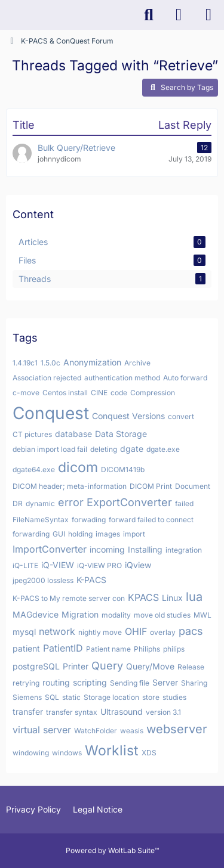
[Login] (179, 15)
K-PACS (91, 580)
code (119, 393)
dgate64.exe (34, 469)
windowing (31, 753)
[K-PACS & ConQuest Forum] (6, 15)
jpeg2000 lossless (43, 580)
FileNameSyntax (41, 520)
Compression (153, 393)
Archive (137, 363)
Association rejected (47, 378)
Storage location (111, 697)
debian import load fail (50, 449)
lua (194, 597)
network (57, 631)
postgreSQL (36, 666)
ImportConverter (50, 549)
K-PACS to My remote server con (69, 598)
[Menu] (208, 15)
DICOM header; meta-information (70, 486)
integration (184, 550)
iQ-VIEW (58, 565)
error (71, 502)
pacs (191, 631)
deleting (104, 449)
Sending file (130, 683)
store (151, 697)
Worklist (112, 751)
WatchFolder (96, 731)
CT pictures (32, 434)
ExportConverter (129, 502)
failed (184, 503)
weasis (132, 731)
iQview (138, 565)
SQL (52, 697)
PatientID (63, 648)
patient (26, 648)
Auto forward (185, 378)
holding (80, 534)
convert (181, 416)
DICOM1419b (123, 469)
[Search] (149, 15)
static (71, 697)
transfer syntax (72, 712)
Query (107, 666)
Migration (80, 614)
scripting (90, 682)
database (73, 434)
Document (193, 486)
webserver (177, 729)
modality (116, 615)
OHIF (136, 631)
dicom (78, 467)
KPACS (143, 597)
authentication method (122, 378)
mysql (24, 632)
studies (174, 697)
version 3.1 (163, 712)
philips (174, 649)
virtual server (42, 730)
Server (165, 682)
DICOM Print (151, 486)
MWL (202, 615)
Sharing (194, 683)
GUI (59, 534)
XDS (149, 753)
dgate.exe (163, 449)
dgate (132, 449)
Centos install (65, 393)
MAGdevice (36, 614)
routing (56, 682)
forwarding (31, 534)
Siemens (27, 697)
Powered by (112, 850)
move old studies (162, 615)
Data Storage (121, 434)
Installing (145, 549)
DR (18, 503)
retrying (26, 683)
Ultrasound (122, 712)
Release (191, 667)
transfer (28, 712)
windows (67, 753)
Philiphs (147, 649)
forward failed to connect (151, 520)
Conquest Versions (128, 416)
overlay (163, 632)
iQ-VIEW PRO (99, 565)
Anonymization (92, 362)
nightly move (100, 632)
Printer (76, 666)
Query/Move (150, 666)
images (108, 534)
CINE (99, 393)
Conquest (51, 413)
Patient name (108, 649)
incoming (107, 549)
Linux (172, 598)
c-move (26, 393)
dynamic (40, 503)
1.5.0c (50, 363)
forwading (89, 520)
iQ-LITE (25, 565)
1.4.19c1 (25, 363)
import (134, 534)
